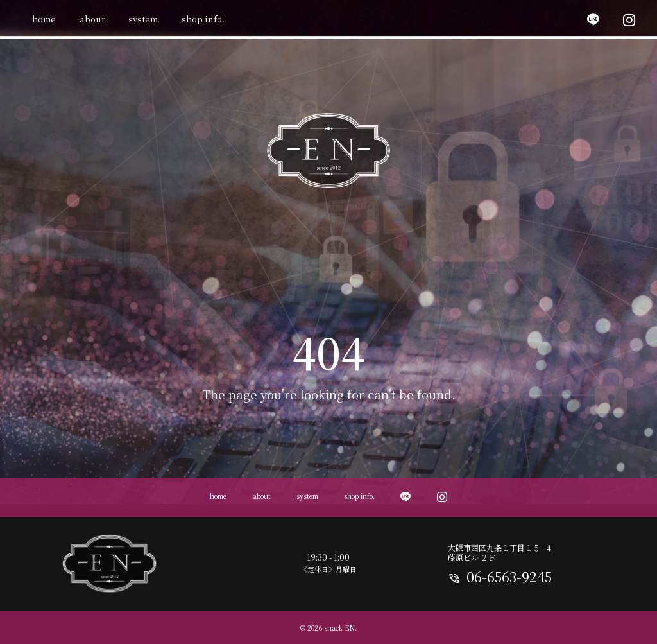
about (92, 19)
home (44, 19)
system (143, 19)
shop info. (203, 19)
